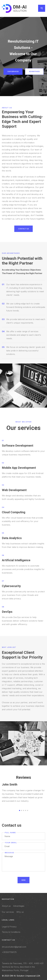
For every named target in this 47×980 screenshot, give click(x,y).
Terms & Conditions (11, 932)
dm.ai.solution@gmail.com (14, 947)
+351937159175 (9, 952)
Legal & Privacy (9, 927)
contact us (23, 230)
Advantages (34, 71)
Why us (20, 912)
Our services (13, 71)
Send (23, 881)
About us (6, 906)
